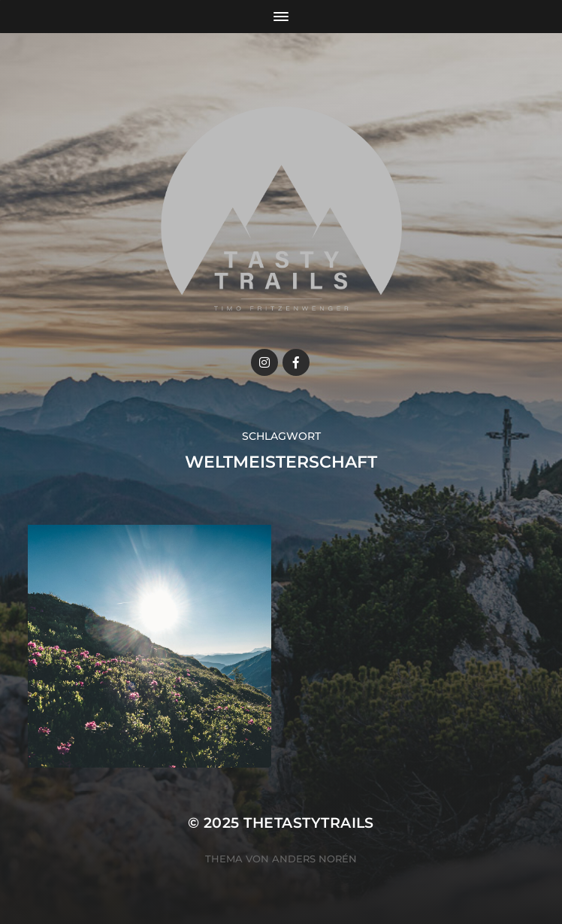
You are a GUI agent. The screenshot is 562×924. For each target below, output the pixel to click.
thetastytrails (309, 823)
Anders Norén (314, 859)
